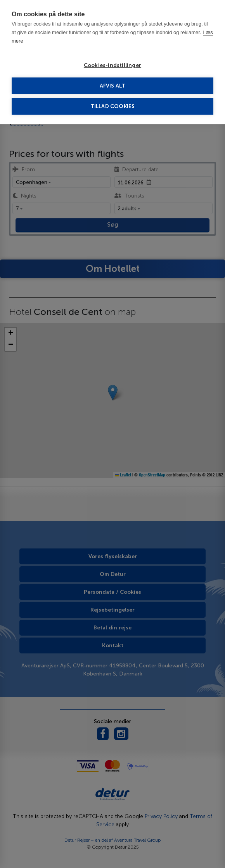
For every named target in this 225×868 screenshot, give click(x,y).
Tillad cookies (113, 106)
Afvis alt (113, 86)
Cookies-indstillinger (112, 65)
